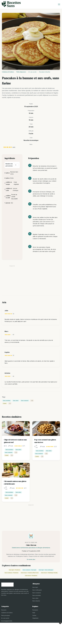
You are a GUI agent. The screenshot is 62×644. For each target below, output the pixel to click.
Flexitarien (35, 610)
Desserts (4, 610)
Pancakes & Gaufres (44, 72)
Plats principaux (6, 615)
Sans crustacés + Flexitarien (11, 573)
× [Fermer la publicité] (60, 623)
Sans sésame (36, 601)
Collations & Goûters (8, 72)
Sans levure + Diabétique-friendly (49, 573)
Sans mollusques (37, 590)
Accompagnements (7, 621)
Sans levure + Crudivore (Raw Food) (30, 573)
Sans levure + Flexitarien (31, 576)
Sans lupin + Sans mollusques (46, 570)
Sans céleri (16, 401)
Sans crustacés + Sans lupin (29, 570)
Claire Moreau (31, 545)
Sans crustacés (25, 401)
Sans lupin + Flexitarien (15, 570)
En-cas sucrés (32, 72)
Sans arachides (7, 401)
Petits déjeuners (21, 72)
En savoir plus (31, 559)
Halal (34, 613)
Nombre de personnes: (9, 165)
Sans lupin (35, 587)
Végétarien (35, 618)
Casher (5, 403)
